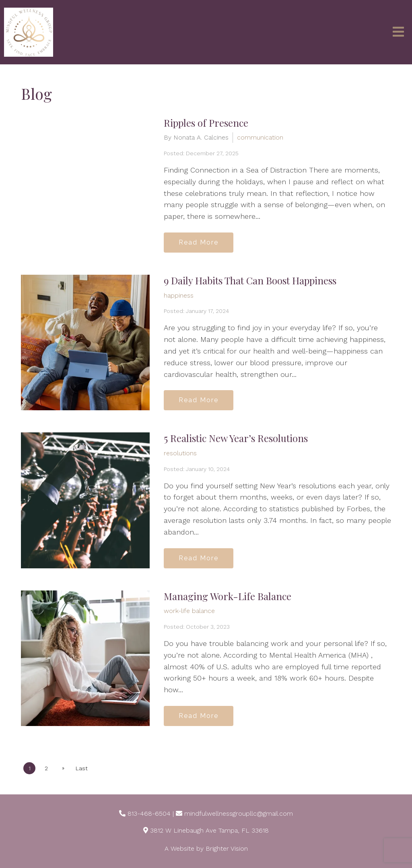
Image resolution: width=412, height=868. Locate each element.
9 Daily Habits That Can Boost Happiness (250, 280)
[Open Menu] (398, 32)
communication (260, 137)
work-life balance (189, 611)
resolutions (180, 453)
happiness (179, 295)
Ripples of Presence (206, 123)
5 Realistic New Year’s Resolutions (236, 438)
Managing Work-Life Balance (228, 596)
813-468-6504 (149, 813)
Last (82, 768)
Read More (199, 242)
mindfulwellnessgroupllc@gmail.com (239, 813)
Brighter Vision (227, 848)
